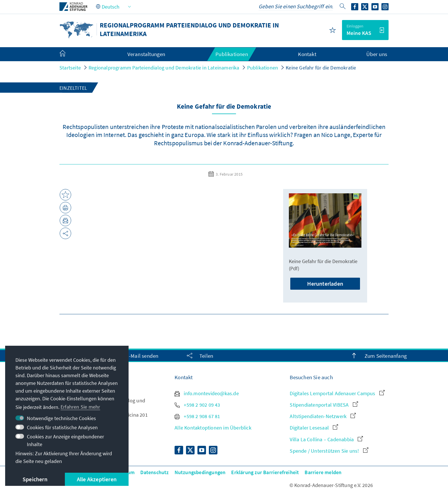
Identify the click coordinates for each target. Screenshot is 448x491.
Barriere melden (323, 472)
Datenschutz (154, 472)
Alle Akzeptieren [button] (97, 479)
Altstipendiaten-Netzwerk (323, 416)
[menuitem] (68, 54)
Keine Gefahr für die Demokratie (321, 68)
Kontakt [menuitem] (307, 54)
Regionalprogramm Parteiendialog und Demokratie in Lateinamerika (164, 68)
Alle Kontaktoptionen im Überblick (213, 428)
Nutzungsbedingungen (200, 472)
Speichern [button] (35, 479)
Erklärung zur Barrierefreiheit (265, 472)
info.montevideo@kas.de (207, 393)
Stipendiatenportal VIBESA (324, 405)
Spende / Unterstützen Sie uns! (329, 451)
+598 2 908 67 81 (197, 416)
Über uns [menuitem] (377, 54)
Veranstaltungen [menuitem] (146, 54)
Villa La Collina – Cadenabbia (326, 439)
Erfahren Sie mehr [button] (80, 407)
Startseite (70, 68)
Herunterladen (325, 284)
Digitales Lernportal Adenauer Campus (337, 393)
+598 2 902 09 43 (197, 405)
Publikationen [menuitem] (232, 54)
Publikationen (263, 68)
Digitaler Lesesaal (314, 428)
